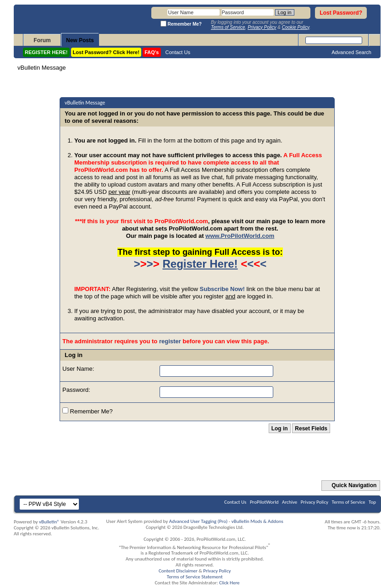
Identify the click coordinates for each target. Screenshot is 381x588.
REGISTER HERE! (46, 52)
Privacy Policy (315, 502)
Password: (76, 390)
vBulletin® (49, 522)
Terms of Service (349, 502)
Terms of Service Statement (195, 577)
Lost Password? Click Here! (106, 52)
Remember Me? (88, 411)
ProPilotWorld (264, 502)
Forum (42, 40)
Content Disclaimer (178, 571)
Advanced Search (351, 52)
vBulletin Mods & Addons (257, 521)
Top (372, 502)
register (170, 341)
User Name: (78, 369)
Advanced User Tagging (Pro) (199, 521)
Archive (290, 502)
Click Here (229, 583)
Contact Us (178, 52)
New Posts (80, 40)
